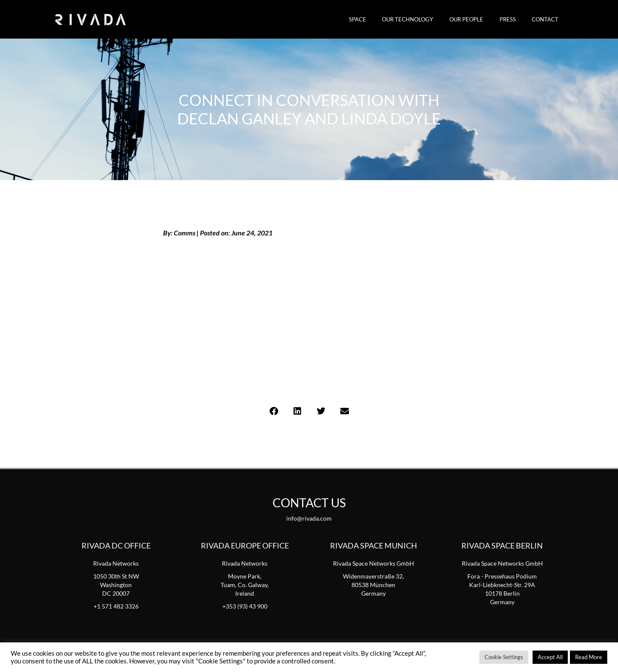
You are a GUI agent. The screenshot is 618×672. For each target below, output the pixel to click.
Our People (479, 19)
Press (515, 19)
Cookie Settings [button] (504, 657)
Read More (589, 657)
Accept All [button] (550, 657)
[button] (274, 411)
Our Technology (425, 19)
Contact (548, 19)
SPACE (380, 19)
